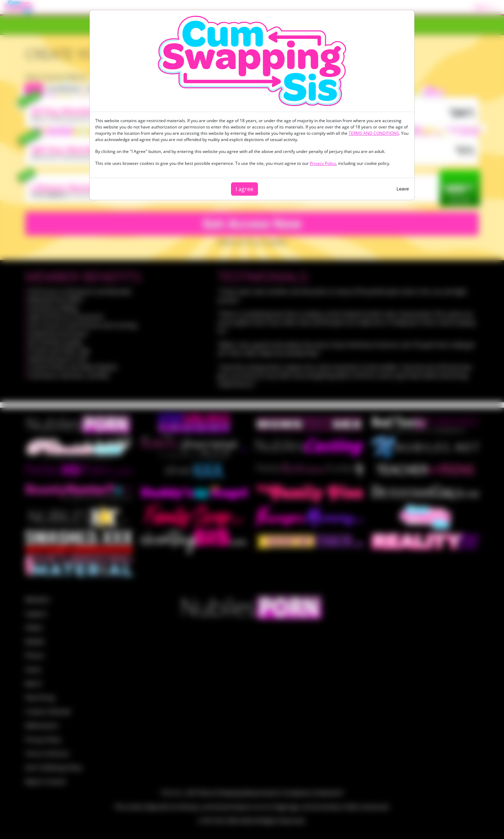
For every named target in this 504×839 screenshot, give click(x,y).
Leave (403, 189)
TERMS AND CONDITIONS (374, 133)
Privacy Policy (323, 163)
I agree (244, 189)
